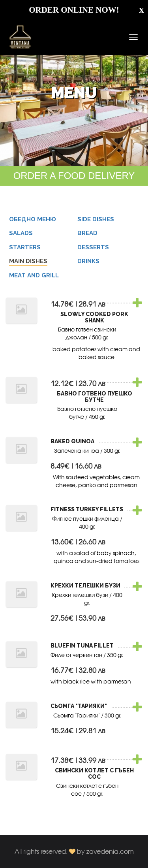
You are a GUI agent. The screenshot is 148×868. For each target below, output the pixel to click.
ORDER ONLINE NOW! (74, 10)
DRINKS (88, 261)
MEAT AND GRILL (34, 275)
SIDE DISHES (96, 219)
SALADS (21, 233)
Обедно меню (33, 219)
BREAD (87, 233)
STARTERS (25, 247)
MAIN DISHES (28, 261)
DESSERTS (93, 247)
